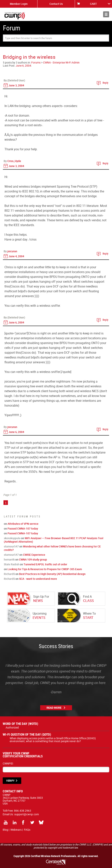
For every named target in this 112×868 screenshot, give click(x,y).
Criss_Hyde (14, 161)
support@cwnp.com (27, 814)
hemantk (9, 559)
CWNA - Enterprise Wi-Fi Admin (61, 62)
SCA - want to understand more (38, 579)
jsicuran (12, 251)
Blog (5, 830)
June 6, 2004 (23, 66)
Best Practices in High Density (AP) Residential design (52, 574)
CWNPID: (8, 763)
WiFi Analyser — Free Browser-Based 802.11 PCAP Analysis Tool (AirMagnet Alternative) (54, 540)
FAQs (27, 830)
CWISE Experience (34, 555)
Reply (105, 83)
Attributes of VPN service (23, 524)
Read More (54, 708)
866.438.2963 (23, 811)
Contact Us (56, 4)
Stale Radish (12, 564)
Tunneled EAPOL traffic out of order (45, 564)
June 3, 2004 (16, 85)
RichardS (9, 574)
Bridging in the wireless (29, 57)
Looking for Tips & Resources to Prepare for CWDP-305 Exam (45, 569)
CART (93, 4)
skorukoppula (12, 538)
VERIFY (10, 781)
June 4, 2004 (16, 256)
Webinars (16, 830)
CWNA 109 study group (33, 559)
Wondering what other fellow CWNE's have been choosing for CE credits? (52, 548)
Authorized (12, 727)
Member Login (19, 4)
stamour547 (11, 546)
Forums (36, 62)
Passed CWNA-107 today (23, 528)
